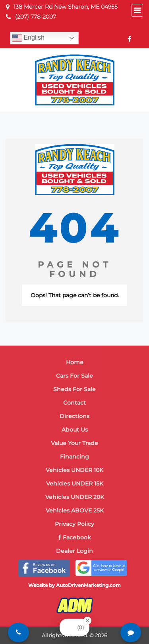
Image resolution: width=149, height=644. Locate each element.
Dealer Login (74, 551)
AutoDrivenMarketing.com (88, 585)
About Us (75, 430)
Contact (74, 403)
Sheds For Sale (74, 389)
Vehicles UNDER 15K (75, 483)
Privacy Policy (74, 524)
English (28, 38)
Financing (74, 457)
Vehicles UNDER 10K (74, 470)
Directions (74, 416)
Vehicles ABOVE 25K (75, 510)
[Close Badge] (87, 621)
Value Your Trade (74, 443)
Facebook (74, 537)
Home (75, 362)
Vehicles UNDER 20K (75, 497)
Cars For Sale (74, 376)
